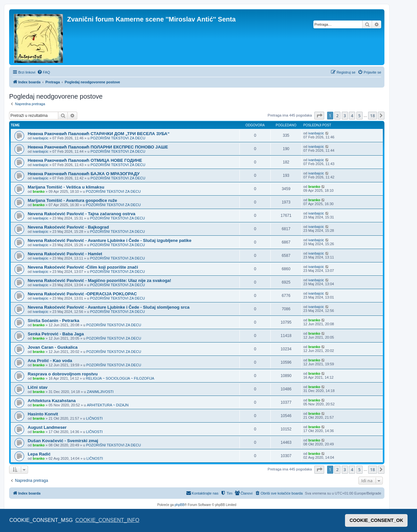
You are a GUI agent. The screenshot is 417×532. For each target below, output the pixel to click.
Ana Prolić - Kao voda (50, 361)
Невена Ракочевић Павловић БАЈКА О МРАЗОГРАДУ (84, 174)
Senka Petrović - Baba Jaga (56, 334)
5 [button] (359, 116)
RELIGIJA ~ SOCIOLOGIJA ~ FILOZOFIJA (120, 378)
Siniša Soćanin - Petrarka (53, 321)
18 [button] (373, 116)
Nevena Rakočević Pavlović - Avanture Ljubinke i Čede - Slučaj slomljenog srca (109, 307)
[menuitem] (44, 72)
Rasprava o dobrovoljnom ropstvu (63, 374)
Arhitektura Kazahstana (52, 401)
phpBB (180, 505)
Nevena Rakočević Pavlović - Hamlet (65, 254)
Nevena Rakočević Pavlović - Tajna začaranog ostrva (81, 214)
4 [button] (352, 116)
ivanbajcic (40, 138)
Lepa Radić (39, 454)
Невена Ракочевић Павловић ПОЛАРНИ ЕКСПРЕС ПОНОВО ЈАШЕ (98, 147)
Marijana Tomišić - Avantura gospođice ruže (72, 200)
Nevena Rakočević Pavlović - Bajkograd (68, 227)
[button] (319, 116)
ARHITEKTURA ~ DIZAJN (108, 405)
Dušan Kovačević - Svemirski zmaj (63, 441)
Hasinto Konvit (43, 414)
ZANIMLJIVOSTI (100, 392)
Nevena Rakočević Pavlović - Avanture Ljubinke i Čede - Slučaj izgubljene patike (110, 240)
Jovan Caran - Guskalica (53, 347)
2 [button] (337, 116)
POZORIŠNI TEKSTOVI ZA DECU (118, 138)
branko (39, 191)
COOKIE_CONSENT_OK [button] (376, 520)
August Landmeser (47, 427)
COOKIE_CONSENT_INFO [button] (107, 520)
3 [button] (345, 116)
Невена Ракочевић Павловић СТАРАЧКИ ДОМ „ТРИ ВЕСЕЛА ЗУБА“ (99, 134)
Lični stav (38, 387)
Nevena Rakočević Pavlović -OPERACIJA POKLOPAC (82, 294)
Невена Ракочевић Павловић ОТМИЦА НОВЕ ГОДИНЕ (85, 160)
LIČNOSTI (94, 418)
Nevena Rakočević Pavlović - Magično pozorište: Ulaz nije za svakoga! (99, 280)
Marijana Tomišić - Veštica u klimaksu (66, 187)
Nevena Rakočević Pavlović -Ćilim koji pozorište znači (83, 267)
